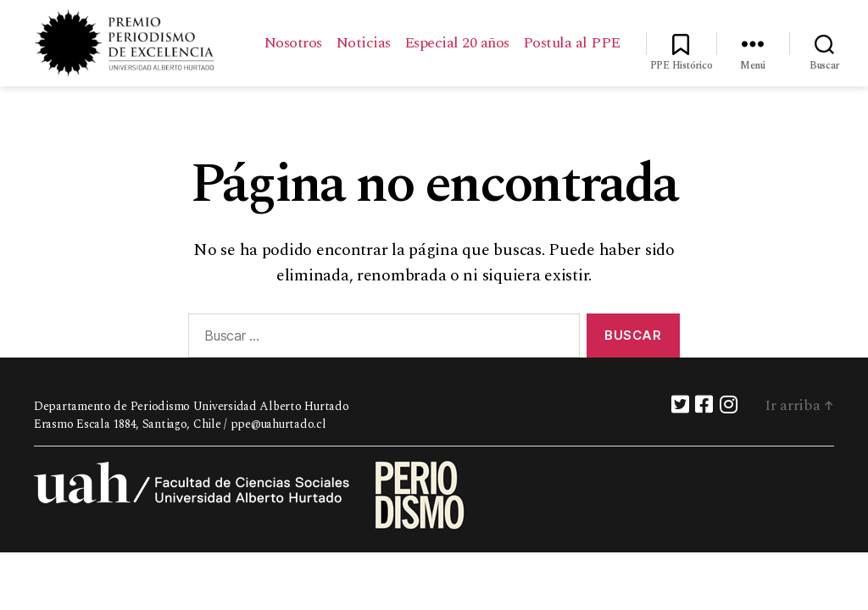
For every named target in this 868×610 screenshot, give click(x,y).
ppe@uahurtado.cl (278, 431)
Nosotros (404, 34)
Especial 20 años (568, 34)
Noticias (474, 34)
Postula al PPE (572, 59)
